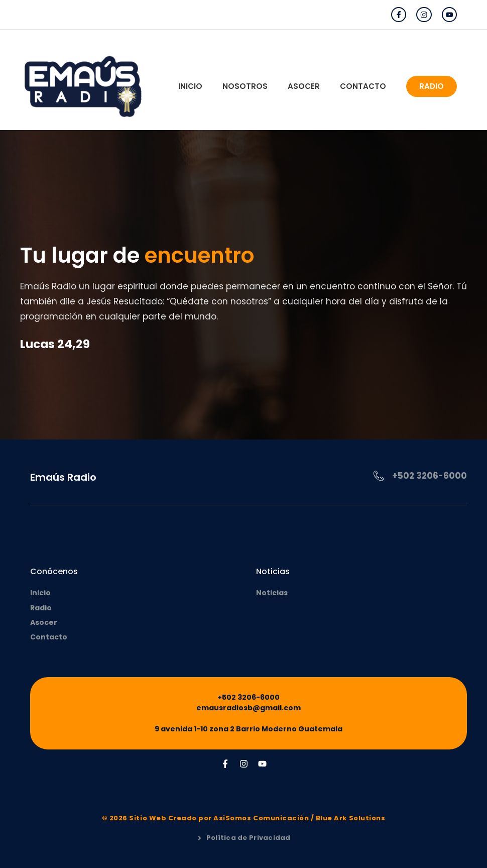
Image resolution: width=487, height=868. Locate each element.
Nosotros (245, 86)
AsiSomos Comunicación (261, 818)
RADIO (432, 86)
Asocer (304, 86)
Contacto (363, 86)
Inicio (190, 86)
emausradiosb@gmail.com (249, 708)
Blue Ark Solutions (350, 818)
